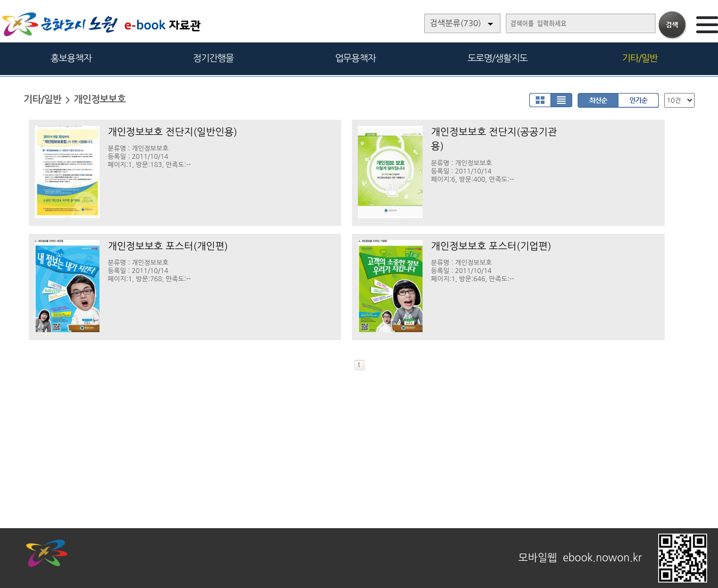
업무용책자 (355, 58)
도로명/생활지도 (498, 58)
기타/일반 (639, 58)
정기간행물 (213, 58)
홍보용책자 (71, 58)
